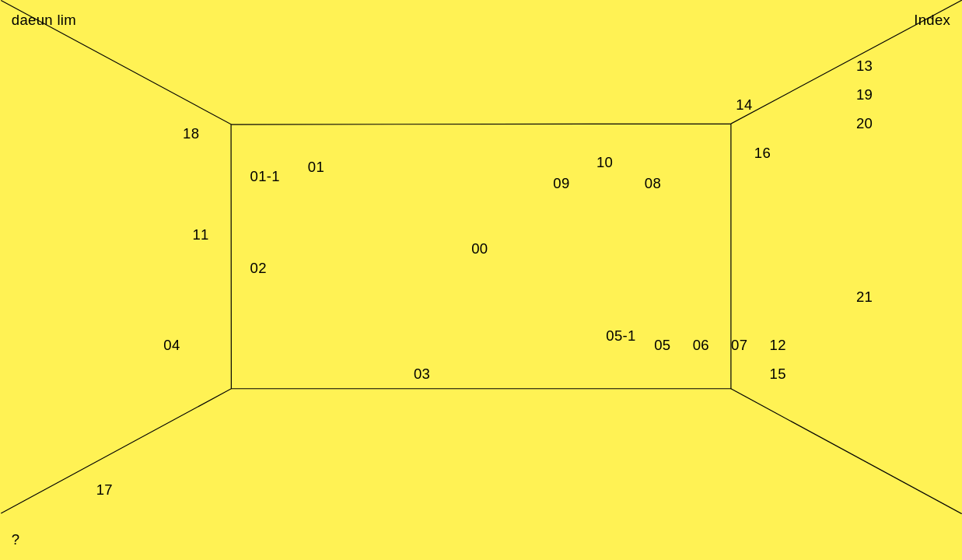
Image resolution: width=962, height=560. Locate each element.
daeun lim (44, 20)
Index (932, 20)
